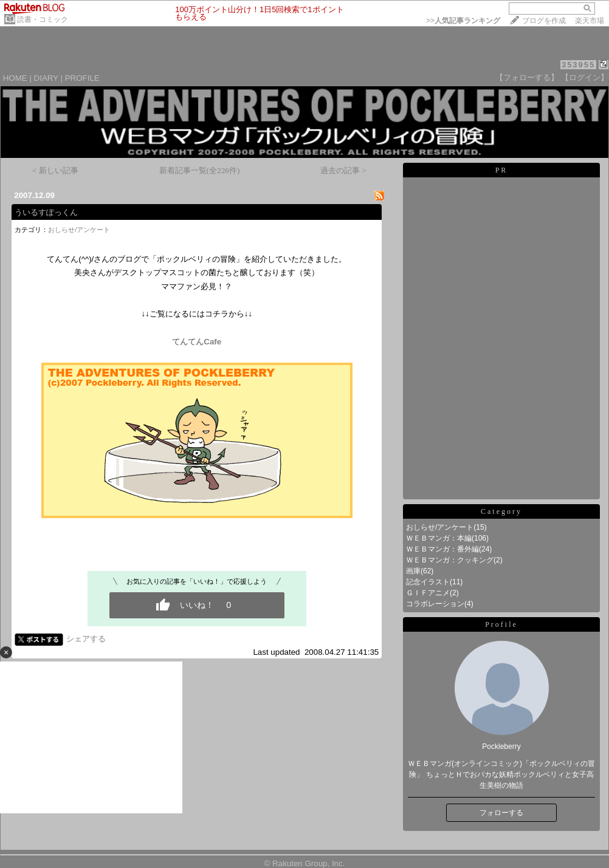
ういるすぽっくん (46, 212)
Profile (501, 624)
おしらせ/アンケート (79, 230)
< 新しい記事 (55, 170)
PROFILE (82, 78)
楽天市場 (590, 21)
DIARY (46, 78)
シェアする (86, 639)
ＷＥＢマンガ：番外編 (442, 549)
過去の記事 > (343, 170)
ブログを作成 (544, 21)
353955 (578, 65)
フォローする (501, 813)
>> (463, 21)
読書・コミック (43, 19)
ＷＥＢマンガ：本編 (439, 538)
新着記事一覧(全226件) (200, 170)
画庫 (413, 571)
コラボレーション (435, 604)
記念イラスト (428, 582)
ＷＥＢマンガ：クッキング (450, 560)
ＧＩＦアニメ (428, 593)
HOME (15, 78)
